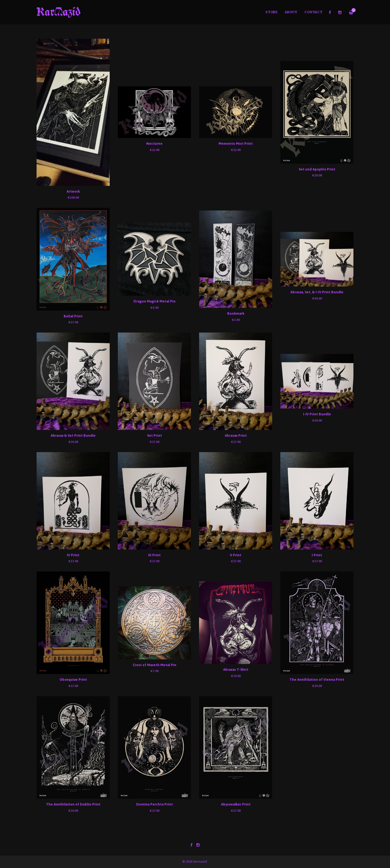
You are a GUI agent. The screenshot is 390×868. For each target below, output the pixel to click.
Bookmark (236, 313)
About (291, 12)
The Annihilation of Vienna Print (317, 680)
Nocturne (154, 144)
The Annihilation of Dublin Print (73, 804)
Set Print (155, 435)
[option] (195, 32)
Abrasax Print (236, 435)
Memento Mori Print (236, 144)
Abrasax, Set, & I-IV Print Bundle (317, 292)
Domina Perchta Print (155, 804)
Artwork (73, 191)
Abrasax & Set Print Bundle (73, 435)
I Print (317, 555)
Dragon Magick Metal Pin (155, 301)
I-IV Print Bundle (317, 414)
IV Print (73, 555)
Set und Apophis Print (317, 169)
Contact (313, 12)
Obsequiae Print (73, 680)
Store (272, 12)
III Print (154, 555)
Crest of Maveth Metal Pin (155, 665)
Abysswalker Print (236, 804)
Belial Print (73, 316)
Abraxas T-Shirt (236, 670)
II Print (236, 555)
